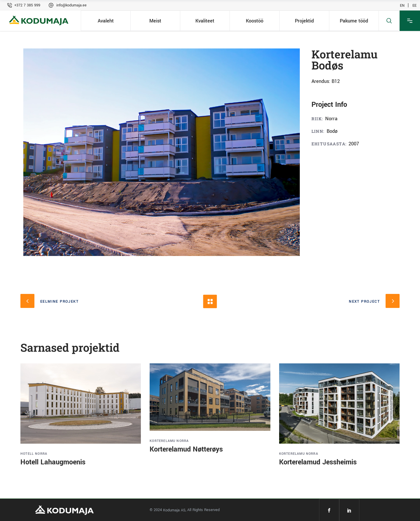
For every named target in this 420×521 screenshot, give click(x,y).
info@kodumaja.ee (71, 5)
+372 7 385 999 (27, 5)
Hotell (27, 454)
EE (414, 5)
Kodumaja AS (174, 510)
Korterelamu (162, 441)
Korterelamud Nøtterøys (186, 449)
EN (402, 5)
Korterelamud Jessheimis (318, 462)
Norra (41, 454)
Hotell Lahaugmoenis (53, 462)
